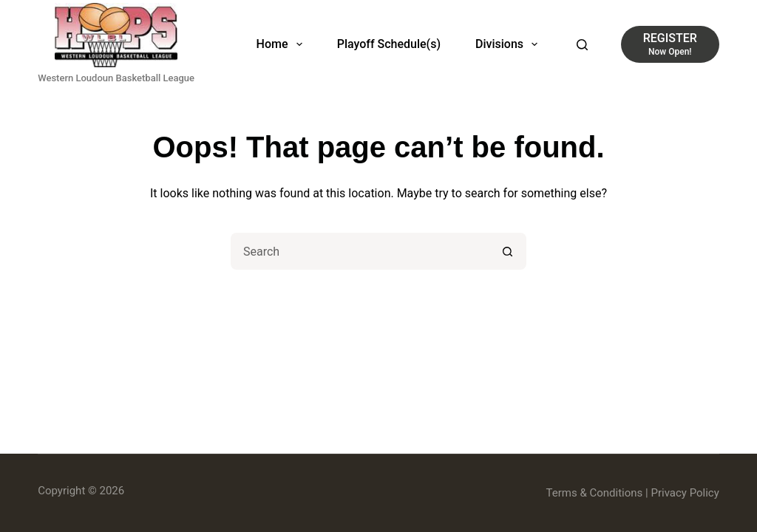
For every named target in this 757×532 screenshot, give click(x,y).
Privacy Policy (685, 493)
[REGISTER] (670, 44)
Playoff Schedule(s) (389, 44)
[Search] (582, 45)
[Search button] (508, 251)
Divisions (509, 44)
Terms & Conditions (595, 493)
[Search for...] (360, 251)
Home (282, 44)
